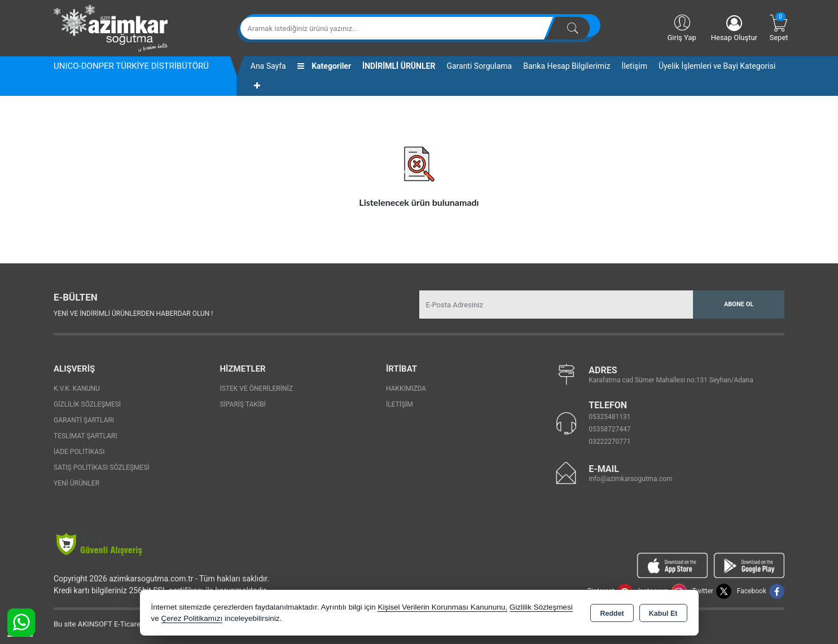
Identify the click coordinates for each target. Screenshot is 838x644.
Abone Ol (739, 304)
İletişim (634, 66)
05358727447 (609, 429)
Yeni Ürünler (76, 483)
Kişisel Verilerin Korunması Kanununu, (442, 607)
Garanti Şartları (84, 420)
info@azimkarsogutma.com (630, 479)
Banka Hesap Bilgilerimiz (567, 66)
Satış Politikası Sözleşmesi (102, 467)
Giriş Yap (681, 27)
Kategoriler (324, 66)
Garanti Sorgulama (479, 66)
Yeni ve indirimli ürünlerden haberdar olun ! (133, 314)
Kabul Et (663, 614)
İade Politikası (79, 452)
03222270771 (609, 442)
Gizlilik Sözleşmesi (87, 404)
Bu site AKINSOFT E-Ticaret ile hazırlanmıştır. (127, 624)
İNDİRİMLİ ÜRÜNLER (399, 66)
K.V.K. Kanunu (77, 389)
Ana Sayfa (268, 66)
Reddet (612, 614)
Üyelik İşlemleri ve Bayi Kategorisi (717, 66)
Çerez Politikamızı (192, 618)
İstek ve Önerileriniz (256, 389)
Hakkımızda (406, 389)
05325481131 (609, 417)
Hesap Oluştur (734, 28)
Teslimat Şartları (85, 436)
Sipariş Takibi (243, 404)
